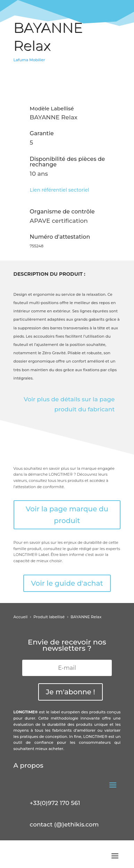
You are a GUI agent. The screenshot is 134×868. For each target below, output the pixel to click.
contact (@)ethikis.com (64, 824)
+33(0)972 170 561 (55, 803)
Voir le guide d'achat (67, 583)
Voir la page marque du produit (67, 515)
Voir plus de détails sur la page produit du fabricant (69, 404)
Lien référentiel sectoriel (60, 190)
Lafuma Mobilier (29, 60)
